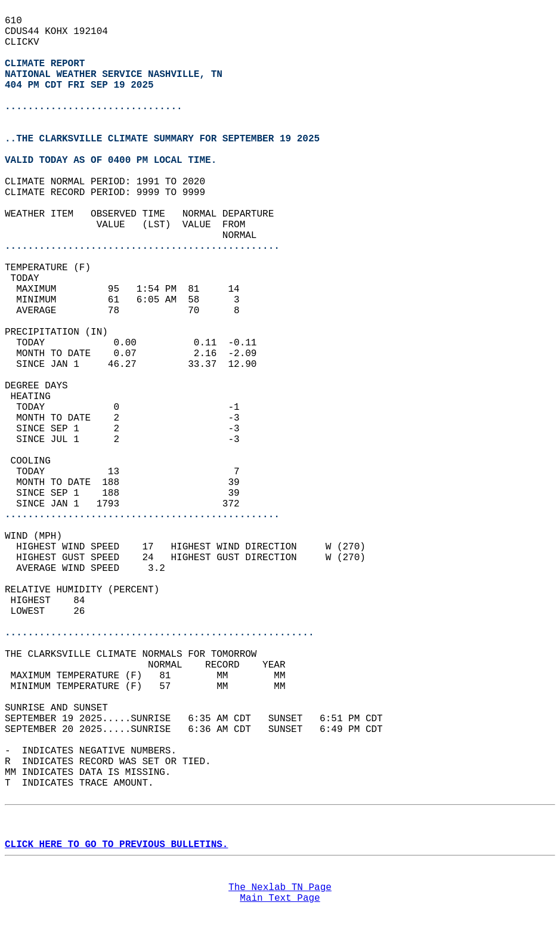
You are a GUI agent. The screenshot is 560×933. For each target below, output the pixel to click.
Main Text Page (280, 898)
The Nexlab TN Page (280, 888)
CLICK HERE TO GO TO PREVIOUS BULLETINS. (116, 845)
